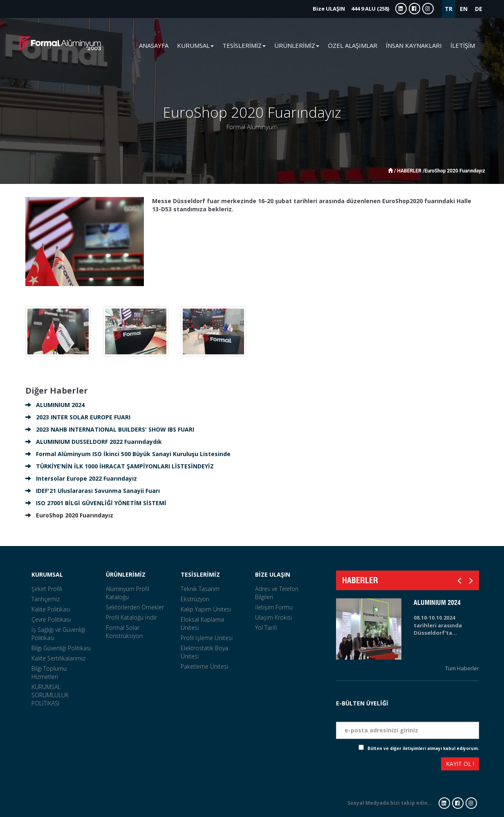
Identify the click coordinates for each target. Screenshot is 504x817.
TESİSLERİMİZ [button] (244, 45)
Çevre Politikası (51, 619)
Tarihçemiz (46, 599)
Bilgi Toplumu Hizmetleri (49, 673)
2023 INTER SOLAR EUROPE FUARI (78, 417)
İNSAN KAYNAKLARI (414, 45)
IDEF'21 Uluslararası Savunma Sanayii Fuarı (93, 491)
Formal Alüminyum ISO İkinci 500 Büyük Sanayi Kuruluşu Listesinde (128, 454)
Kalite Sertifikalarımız (58, 658)
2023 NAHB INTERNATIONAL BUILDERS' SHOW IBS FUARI (110, 429)
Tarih (471, 693)
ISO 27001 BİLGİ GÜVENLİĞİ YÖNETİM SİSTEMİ (96, 503)
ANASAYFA (154, 45)
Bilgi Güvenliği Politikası (61, 648)
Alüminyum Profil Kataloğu (128, 593)
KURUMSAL (47, 574)
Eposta (469, 715)
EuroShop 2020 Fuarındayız (69, 515)
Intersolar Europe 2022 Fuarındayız (81, 478)
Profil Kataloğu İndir (131, 617)
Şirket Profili (47, 589)
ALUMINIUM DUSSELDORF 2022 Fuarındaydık (94, 442)
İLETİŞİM (463, 45)
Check (352, 748)
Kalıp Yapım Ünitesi (206, 609)
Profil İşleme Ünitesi (207, 638)
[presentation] (366, 765)
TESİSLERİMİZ (200, 574)
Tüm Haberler (462, 668)
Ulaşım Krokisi (273, 617)
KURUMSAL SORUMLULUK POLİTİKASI (50, 695)
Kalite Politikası (51, 609)
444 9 (351, 9)
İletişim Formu (274, 607)
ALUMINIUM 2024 (55, 405)
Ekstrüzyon (195, 599)
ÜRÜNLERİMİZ (126, 574)
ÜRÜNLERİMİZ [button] (297, 45)
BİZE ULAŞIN (273, 574)
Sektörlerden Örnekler (135, 607)
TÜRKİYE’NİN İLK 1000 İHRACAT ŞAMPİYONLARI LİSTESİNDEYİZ (120, 466)
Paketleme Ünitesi (204, 666)
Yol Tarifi (266, 628)
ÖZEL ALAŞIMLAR (353, 45)
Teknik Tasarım (200, 589)
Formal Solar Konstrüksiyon (124, 632)
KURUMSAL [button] (195, 45)
